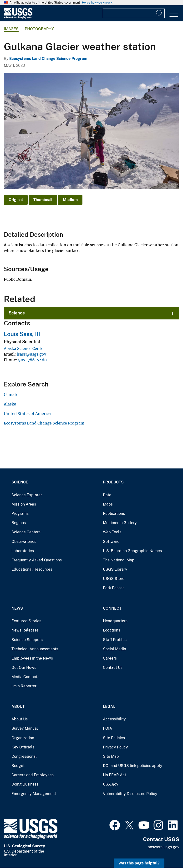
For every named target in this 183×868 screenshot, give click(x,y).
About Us (20, 719)
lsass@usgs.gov (31, 354)
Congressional (24, 756)
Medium (70, 200)
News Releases (25, 630)
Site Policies (114, 738)
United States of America (27, 414)
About (18, 706)
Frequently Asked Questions (37, 560)
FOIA (107, 728)
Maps (108, 504)
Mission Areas (24, 504)
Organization (23, 738)
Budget (18, 766)
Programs (20, 514)
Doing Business (25, 784)
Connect (112, 608)
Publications (114, 514)
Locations (112, 630)
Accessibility (114, 719)
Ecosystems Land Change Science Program (48, 59)
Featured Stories (26, 621)
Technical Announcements (35, 649)
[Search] (160, 13)
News (17, 608)
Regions (19, 523)
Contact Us (113, 668)
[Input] (134, 13)
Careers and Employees (33, 775)
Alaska (10, 404)
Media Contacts (25, 677)
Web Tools (112, 532)
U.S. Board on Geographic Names (132, 551)
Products (113, 482)
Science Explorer (27, 495)
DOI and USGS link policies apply (133, 766)
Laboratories (23, 551)
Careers (110, 658)
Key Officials (23, 747)
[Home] (18, 17)
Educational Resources (32, 569)
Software (111, 542)
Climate (11, 395)
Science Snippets (27, 640)
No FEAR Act (114, 775)
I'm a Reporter (24, 686)
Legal (109, 706)
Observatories (24, 542)
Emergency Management (34, 794)
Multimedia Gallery (120, 523)
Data (107, 495)
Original (16, 200)
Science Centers (26, 532)
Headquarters (115, 621)
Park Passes (114, 588)
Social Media (114, 649)
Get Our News (24, 668)
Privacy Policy (115, 747)
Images (11, 29)
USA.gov (111, 784)
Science (17, 313)
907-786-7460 (32, 360)
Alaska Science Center (24, 348)
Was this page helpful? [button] (139, 863)
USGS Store (114, 579)
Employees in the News (32, 658)
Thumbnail (43, 200)
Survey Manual (25, 728)
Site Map (111, 756)
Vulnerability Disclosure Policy (130, 794)
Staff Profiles (115, 640)
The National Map (119, 560)
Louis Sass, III (22, 334)
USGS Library (115, 569)
